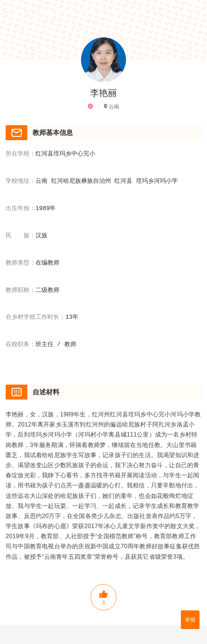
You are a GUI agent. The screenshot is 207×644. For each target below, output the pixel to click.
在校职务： (21, 345)
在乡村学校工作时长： (35, 317)
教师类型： (21, 263)
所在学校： (21, 154)
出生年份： (21, 209)
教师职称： (21, 290)
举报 (190, 620)
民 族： (21, 236)
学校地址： (21, 181)
